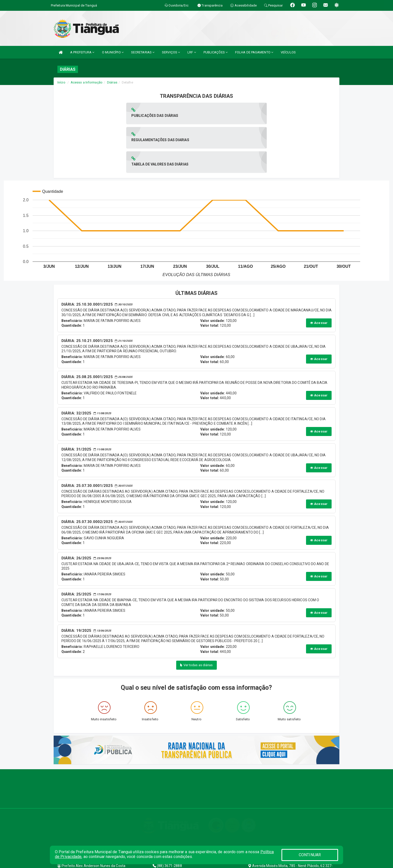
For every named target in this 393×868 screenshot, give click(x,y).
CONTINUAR (310, 855)
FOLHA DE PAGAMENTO (254, 52)
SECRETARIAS (143, 52)
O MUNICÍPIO (113, 52)
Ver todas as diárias (196, 616)
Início (61, 82)
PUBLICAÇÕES (216, 52)
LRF (192, 52)
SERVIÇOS (171, 52)
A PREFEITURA (82, 52)
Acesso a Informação (87, 82)
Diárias (112, 82)
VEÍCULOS (288, 52)
